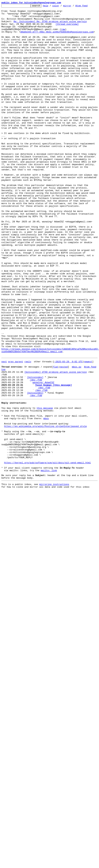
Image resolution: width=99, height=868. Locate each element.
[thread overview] (67, 28)
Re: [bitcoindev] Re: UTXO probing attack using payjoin (50, 25)
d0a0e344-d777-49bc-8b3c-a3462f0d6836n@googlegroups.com (57, 37)
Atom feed (87, 7)
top (3, 442)
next (4, 432)
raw (63, 34)
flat (55, 438)
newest (88, 432)
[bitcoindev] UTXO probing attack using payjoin (56, 445)
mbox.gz (77, 438)
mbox (46, 499)
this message (45, 487)
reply (28, 432)
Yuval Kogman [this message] (54, 460)
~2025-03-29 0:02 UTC (68, 432)
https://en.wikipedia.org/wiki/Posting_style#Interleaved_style (46, 509)
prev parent (16, 432)
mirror (73, 7)
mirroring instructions (54, 577)
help (51, 7)
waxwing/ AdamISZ (43, 457)
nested (64, 438)
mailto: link (49, 562)
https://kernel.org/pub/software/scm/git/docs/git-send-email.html (48, 552)
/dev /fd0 (36, 454)
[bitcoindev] (35, 451)
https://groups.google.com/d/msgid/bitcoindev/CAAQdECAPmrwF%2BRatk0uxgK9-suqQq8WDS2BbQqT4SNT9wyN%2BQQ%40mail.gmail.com (50, 420)
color (61, 7)
